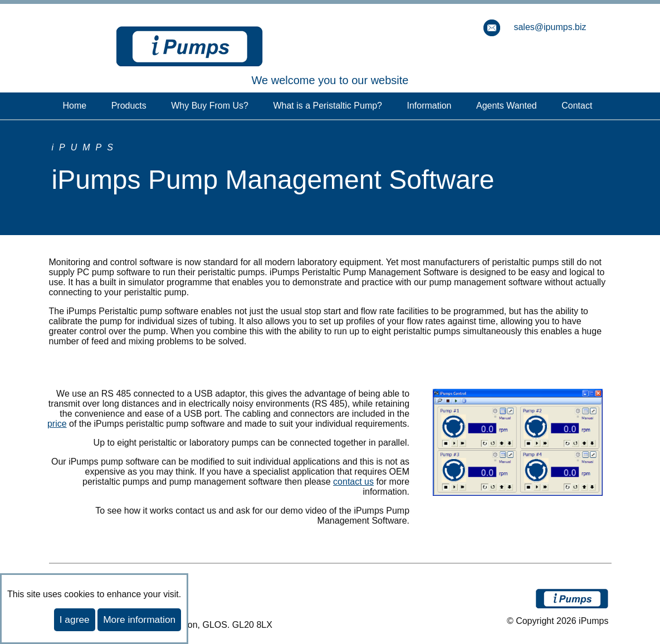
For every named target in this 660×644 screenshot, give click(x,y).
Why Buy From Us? (210, 106)
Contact (577, 106)
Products (129, 106)
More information (139, 619)
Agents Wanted (507, 106)
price (57, 424)
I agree (75, 619)
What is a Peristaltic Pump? (327, 106)
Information (429, 106)
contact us (353, 482)
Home (75, 106)
